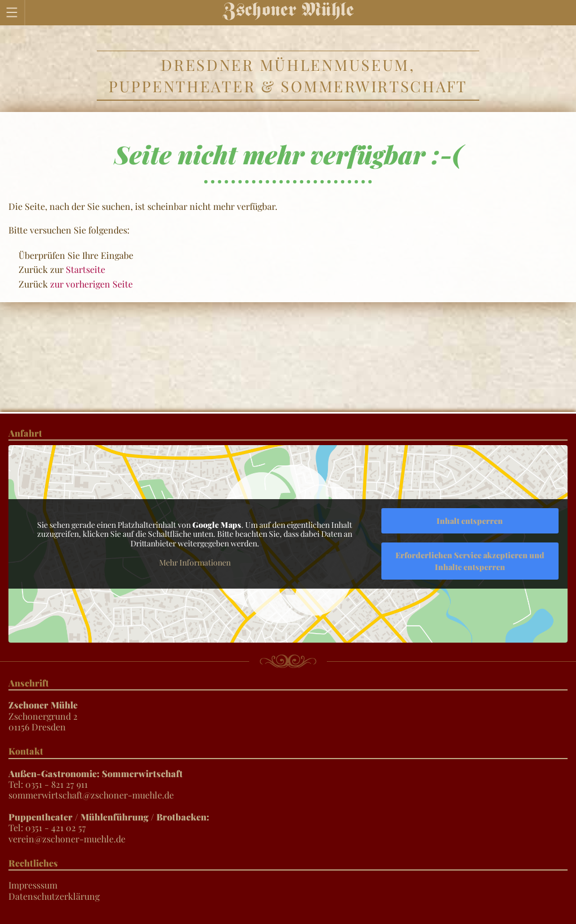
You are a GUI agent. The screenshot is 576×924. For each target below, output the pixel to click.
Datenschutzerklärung (54, 896)
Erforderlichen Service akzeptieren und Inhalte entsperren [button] (470, 561)
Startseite (85, 269)
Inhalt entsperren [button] (470, 521)
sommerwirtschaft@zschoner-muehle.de (91, 795)
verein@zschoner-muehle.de (67, 839)
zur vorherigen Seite (91, 284)
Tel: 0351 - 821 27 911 (96, 779)
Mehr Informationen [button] (195, 563)
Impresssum (33, 885)
